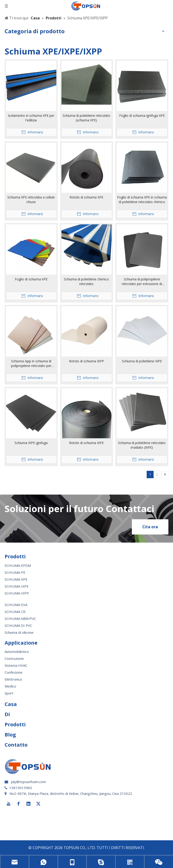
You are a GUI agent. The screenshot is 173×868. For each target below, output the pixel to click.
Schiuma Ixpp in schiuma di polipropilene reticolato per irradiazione (31, 363)
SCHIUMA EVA (16, 605)
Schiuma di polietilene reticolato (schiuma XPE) (86, 118)
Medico (10, 686)
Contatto (16, 745)
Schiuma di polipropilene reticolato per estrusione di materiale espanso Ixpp (142, 282)
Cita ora (150, 527)
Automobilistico (17, 652)
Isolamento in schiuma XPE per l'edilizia (31, 118)
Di (7, 714)
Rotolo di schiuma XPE (86, 197)
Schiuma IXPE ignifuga (31, 443)
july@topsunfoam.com (28, 782)
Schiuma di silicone (19, 632)
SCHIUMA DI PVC (18, 625)
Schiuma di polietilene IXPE (142, 361)
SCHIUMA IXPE (17, 586)
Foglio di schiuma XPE (31, 279)
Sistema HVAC (16, 665)
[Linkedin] (28, 804)
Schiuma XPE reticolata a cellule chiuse (31, 200)
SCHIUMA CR (15, 612)
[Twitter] (38, 804)
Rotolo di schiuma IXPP (86, 361)
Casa (11, 704)
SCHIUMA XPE (16, 579)
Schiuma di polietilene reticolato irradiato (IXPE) (142, 445)
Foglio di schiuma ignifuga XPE (142, 116)
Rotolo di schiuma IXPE (86, 443)
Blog (10, 734)
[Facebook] (18, 804)
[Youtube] (9, 804)
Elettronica (13, 679)
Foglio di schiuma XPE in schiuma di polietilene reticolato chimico (142, 200)
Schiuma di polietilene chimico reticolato (86, 281)
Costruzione (14, 658)
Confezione (14, 672)
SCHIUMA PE (15, 572)
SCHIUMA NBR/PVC (20, 619)
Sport (9, 693)
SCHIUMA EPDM (18, 565)
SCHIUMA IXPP (17, 593)
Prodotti (15, 724)
